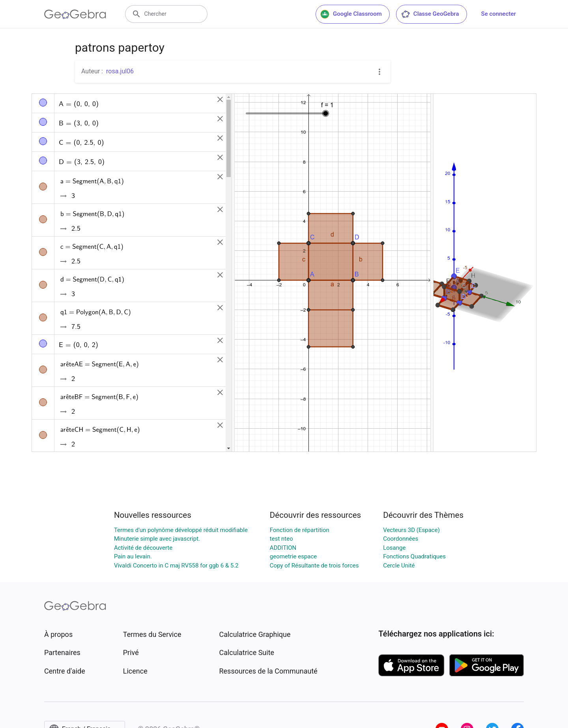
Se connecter (499, 14)
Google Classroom (351, 14)
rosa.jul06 (120, 71)
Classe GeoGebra (430, 14)
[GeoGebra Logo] (75, 14)
